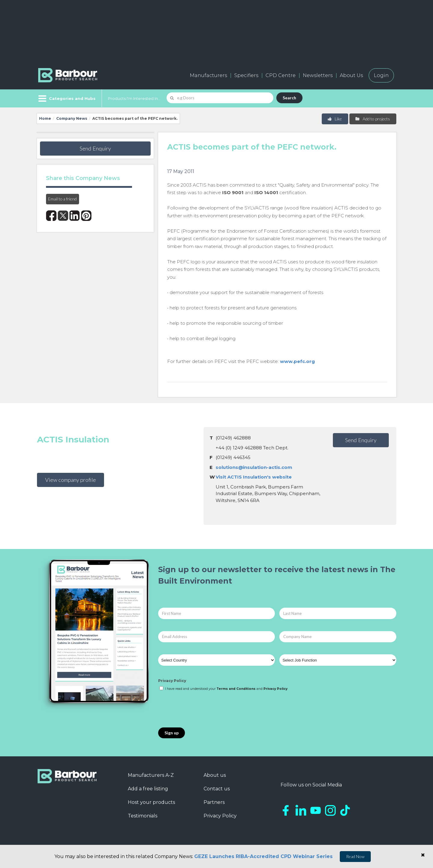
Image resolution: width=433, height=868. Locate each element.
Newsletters (318, 75)
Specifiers (246, 75)
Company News (72, 118)
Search (289, 98)
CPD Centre (281, 75)
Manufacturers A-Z (151, 775)
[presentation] (204, 710)
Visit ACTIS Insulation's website (254, 477)
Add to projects (372, 119)
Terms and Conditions (236, 689)
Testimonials (143, 816)
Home (45, 118)
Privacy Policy (172, 681)
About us (215, 775)
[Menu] (66, 98)
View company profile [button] (71, 480)
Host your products (151, 802)
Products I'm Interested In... (134, 98)
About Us (351, 75)
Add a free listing (148, 789)
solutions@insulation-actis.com (254, 467)
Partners (214, 802)
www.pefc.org (297, 361)
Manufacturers (208, 75)
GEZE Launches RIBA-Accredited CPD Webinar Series (263, 856)
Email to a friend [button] (62, 199)
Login (381, 75)
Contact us (217, 789)
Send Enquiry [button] (95, 148)
